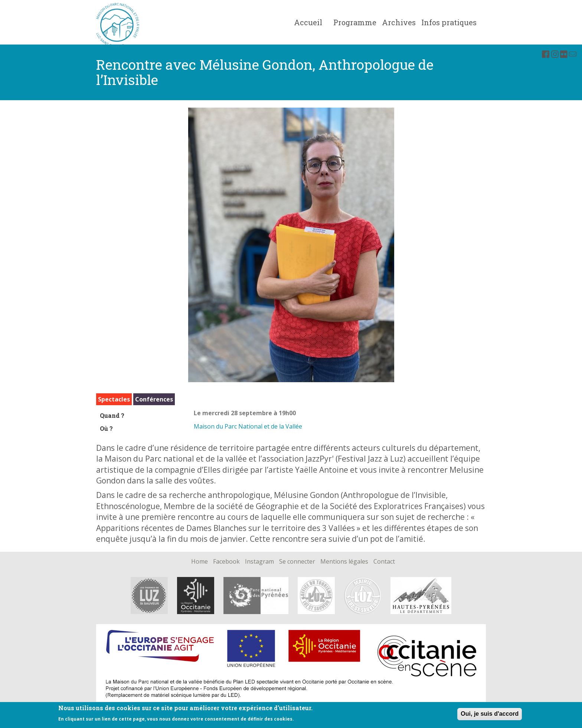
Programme (355, 22)
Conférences (154, 399)
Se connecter (297, 562)
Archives (399, 22)
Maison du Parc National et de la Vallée (248, 426)
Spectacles (114, 399)
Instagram (259, 562)
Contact (384, 562)
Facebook (226, 562)
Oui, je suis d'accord (490, 714)
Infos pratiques (449, 22)
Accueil (308, 22)
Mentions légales (344, 562)
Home (200, 562)
